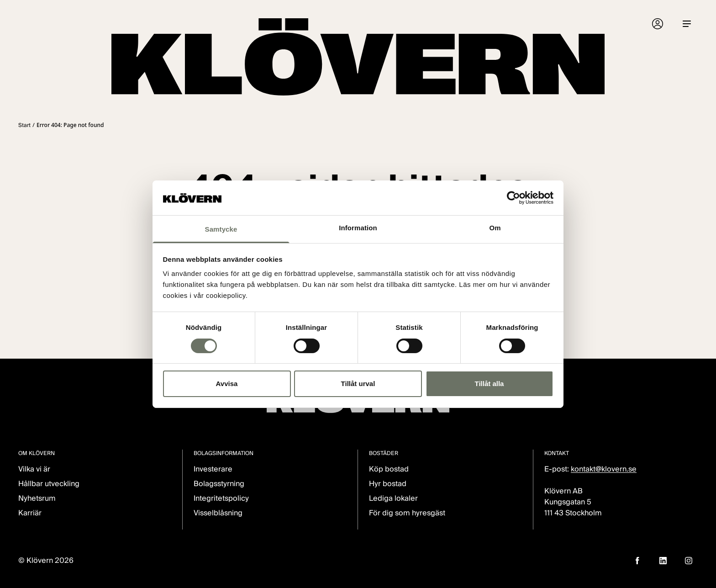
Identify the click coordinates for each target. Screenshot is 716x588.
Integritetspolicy (221, 498)
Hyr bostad (388, 484)
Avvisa (227, 384)
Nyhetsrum (37, 498)
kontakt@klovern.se (604, 469)
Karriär (30, 513)
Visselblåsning (218, 513)
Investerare (213, 469)
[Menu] (687, 24)
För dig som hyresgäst (407, 513)
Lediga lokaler (393, 498)
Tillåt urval (358, 384)
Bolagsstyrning (219, 484)
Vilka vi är (34, 469)
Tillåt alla (490, 384)
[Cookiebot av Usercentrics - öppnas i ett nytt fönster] (513, 198)
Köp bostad (389, 469)
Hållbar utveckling (49, 484)
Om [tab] (495, 228)
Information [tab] (358, 228)
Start (24, 125)
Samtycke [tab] (221, 229)
